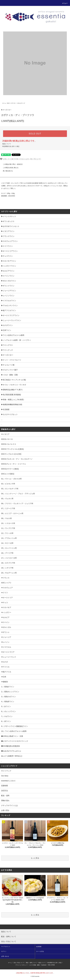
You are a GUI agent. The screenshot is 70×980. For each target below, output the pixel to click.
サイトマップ (6, 771)
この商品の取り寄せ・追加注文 (11, 164)
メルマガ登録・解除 (34, 965)
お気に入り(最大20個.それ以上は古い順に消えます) (20, 159)
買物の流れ (5, 801)
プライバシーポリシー (21, 965)
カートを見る (40, 951)
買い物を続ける (6, 171)
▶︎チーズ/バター (12, 103)
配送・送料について (31, 963)
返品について (7, 144)
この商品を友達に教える (9, 168)
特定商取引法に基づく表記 (11, 146)
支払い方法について (19, 963)
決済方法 (4, 791)
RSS (49, 965)
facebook (44, 965)
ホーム (4, 103)
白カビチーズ (21, 103)
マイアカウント (6, 947)
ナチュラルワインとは (9, 805)
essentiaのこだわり (8, 781)
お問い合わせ (5, 956)
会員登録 (39, 947)
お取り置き (5, 810)
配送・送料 (5, 796)
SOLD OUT (35, 134)
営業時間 (4, 786)
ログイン (4, 951)
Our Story (5, 776)
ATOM (53, 965)
